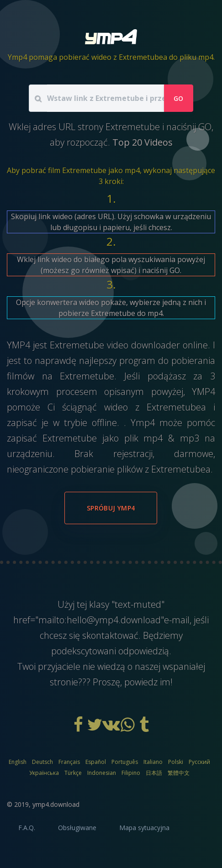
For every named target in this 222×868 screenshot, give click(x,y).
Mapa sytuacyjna (144, 828)
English (18, 762)
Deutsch (42, 762)
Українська (44, 773)
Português (125, 762)
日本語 (154, 773)
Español (96, 762)
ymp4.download (56, 804)
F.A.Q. (27, 828)
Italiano (153, 762)
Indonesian (102, 773)
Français (69, 762)
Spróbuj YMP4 (111, 508)
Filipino (131, 773)
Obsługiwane (77, 828)
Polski (176, 762)
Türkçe (73, 773)
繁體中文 (179, 773)
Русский (199, 762)
